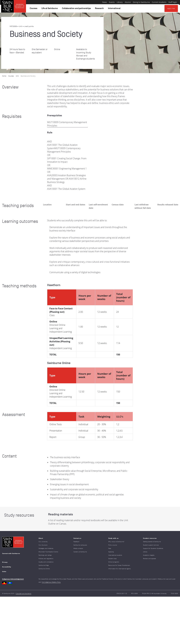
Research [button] (100, 9)
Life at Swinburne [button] (50, 9)
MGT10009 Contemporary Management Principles (67, 124)
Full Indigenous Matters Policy (51, 582)
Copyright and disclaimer (24, 593)
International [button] (115, 9)
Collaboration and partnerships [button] (77, 9)
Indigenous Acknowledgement (13, 579)
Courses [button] (34, 9)
